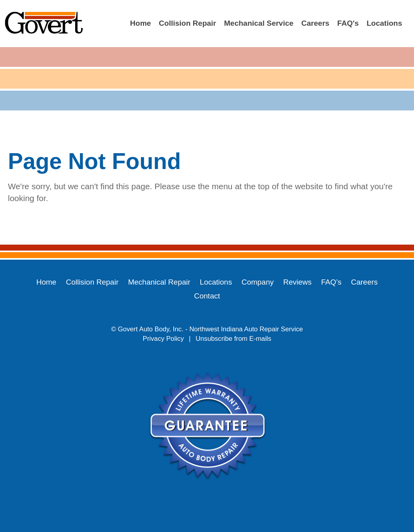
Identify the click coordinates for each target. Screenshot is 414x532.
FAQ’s (331, 282)
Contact (207, 296)
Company (257, 282)
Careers (315, 23)
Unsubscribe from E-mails (233, 339)
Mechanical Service (259, 23)
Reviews (298, 282)
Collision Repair (187, 23)
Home (141, 23)
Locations (384, 23)
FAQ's (348, 23)
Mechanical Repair (159, 282)
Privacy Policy (163, 339)
